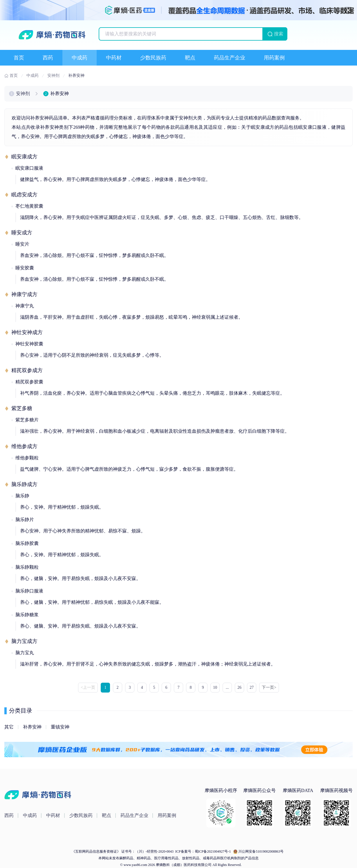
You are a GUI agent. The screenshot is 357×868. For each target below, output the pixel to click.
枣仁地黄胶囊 (29, 206)
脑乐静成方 (24, 484)
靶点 (190, 58)
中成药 (80, 58)
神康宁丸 (25, 306)
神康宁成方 (24, 294)
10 (215, 687)
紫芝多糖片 (27, 420)
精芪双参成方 (27, 370)
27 (252, 687)
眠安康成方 (24, 157)
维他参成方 (24, 446)
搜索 (279, 34)
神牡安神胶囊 (29, 344)
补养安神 (32, 727)
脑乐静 (22, 496)
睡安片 (22, 244)
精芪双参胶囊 (29, 382)
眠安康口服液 (29, 168)
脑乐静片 (25, 520)
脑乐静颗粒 (27, 567)
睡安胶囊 (25, 268)
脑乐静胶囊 (27, 543)
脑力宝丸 (25, 653)
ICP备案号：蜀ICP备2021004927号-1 (203, 851)
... (227, 687)
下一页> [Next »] (269, 687)
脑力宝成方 (24, 641)
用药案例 (274, 58)
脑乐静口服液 (29, 591)
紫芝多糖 (22, 408)
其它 (9, 727)
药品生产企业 (230, 58)
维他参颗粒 (27, 458)
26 (239, 687)
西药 (48, 58)
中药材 (114, 58)
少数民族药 (153, 58)
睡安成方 (22, 233)
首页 (19, 58)
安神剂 (23, 94)
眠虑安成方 (24, 195)
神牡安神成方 (27, 332)
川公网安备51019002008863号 (261, 851)
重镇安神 (60, 727)
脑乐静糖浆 (27, 615)
